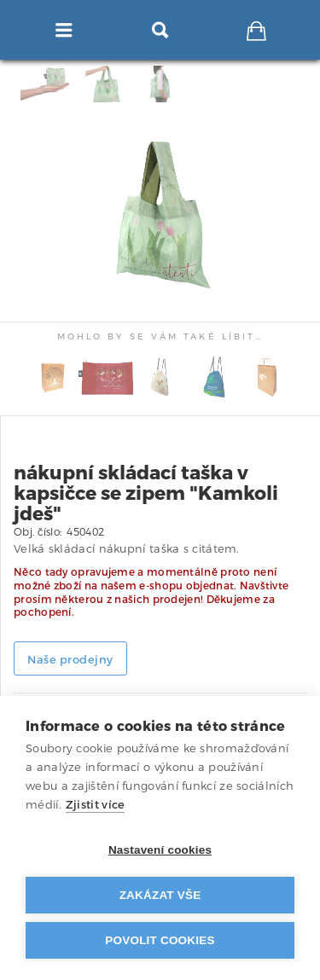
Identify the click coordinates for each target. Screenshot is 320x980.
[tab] (276, 84)
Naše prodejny (70, 660)
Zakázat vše (160, 895)
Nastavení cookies (160, 850)
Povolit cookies (160, 940)
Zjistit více (96, 805)
